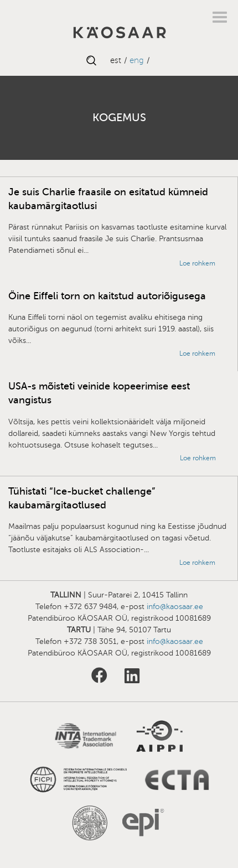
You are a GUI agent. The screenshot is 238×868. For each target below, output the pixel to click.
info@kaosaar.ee (175, 607)
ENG (137, 60)
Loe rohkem (197, 263)
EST (116, 60)
